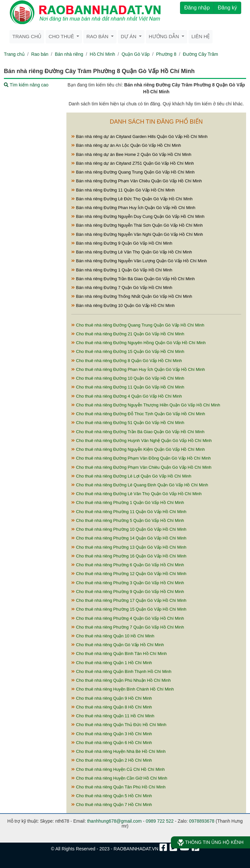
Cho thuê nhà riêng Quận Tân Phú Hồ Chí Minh (118, 787)
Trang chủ (27, 36)
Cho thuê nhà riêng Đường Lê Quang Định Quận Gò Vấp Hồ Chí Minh (140, 485)
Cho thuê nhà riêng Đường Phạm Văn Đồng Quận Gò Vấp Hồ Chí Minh (141, 458)
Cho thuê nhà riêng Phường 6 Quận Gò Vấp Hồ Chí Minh (128, 565)
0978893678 (202, 821)
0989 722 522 (160, 821)
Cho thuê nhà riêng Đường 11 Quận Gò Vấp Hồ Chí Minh (128, 387)
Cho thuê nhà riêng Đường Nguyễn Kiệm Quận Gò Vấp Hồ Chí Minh (138, 449)
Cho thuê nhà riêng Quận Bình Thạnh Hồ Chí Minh (121, 671)
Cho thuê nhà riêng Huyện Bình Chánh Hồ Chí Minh (123, 689)
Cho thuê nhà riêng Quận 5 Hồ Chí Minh (112, 796)
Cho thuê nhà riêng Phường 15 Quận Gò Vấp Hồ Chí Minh (129, 609)
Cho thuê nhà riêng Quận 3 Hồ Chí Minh (112, 734)
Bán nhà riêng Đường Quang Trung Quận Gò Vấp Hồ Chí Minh (133, 172)
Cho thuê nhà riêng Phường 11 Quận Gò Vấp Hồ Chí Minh (129, 512)
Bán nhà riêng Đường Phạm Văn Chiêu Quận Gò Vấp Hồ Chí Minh (137, 181)
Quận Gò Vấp (135, 54)
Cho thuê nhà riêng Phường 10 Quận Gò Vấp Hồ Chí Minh (129, 529)
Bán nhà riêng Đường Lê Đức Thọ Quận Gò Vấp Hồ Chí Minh (132, 199)
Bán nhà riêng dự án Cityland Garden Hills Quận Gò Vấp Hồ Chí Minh (139, 137)
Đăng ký (227, 8)
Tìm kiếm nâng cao (26, 85)
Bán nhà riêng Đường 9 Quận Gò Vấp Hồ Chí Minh (122, 243)
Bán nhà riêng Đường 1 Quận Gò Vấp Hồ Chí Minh (122, 270)
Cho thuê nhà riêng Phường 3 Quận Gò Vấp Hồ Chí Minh (128, 583)
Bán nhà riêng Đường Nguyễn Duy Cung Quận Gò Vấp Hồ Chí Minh (138, 216)
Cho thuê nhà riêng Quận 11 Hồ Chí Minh (113, 716)
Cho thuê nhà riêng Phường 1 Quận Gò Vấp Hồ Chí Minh (128, 503)
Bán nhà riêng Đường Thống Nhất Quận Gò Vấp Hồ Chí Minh (132, 296)
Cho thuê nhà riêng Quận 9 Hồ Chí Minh (112, 698)
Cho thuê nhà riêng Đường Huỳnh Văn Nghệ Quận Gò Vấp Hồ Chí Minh (141, 441)
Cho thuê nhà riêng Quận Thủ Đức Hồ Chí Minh (119, 725)
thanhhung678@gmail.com (115, 821)
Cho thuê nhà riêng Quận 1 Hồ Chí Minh (112, 663)
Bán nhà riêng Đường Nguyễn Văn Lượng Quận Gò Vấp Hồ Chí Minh (139, 261)
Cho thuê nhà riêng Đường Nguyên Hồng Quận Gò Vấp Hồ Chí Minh (139, 343)
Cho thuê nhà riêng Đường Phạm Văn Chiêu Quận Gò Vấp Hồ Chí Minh (141, 467)
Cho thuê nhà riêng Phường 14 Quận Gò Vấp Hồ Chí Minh (129, 538)
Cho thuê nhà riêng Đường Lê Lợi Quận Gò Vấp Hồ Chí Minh (131, 476)
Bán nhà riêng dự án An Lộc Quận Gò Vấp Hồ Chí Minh (126, 145)
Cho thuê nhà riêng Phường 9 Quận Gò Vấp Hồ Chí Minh (128, 592)
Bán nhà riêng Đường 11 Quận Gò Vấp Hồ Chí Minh (123, 190)
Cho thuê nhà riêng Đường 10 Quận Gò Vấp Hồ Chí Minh (128, 378)
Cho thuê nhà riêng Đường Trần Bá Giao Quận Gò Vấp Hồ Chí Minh (138, 432)
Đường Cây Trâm (201, 54)
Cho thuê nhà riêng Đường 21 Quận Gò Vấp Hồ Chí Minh (128, 334)
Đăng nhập (197, 8)
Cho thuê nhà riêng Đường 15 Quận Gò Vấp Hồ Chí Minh (128, 351)
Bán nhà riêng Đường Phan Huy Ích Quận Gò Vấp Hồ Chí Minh (133, 208)
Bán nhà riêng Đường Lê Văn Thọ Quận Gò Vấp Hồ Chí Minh (132, 252)
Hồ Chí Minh (103, 54)
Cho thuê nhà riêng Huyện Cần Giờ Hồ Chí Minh (119, 778)
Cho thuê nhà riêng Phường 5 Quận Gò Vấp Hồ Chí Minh (128, 520)
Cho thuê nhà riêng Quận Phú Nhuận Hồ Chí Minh (121, 680)
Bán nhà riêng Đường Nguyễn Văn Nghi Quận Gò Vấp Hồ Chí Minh (137, 234)
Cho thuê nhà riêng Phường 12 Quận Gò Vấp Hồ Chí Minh (129, 574)
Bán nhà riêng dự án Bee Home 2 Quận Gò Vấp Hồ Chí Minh (131, 154)
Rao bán (40, 54)
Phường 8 (166, 54)
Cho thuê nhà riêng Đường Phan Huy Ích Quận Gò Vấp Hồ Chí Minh (138, 369)
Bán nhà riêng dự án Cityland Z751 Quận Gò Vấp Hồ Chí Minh (133, 163)
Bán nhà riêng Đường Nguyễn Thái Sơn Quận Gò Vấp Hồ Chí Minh (137, 225)
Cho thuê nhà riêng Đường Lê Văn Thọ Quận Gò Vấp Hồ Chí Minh (136, 494)
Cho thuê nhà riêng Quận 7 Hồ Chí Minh (112, 805)
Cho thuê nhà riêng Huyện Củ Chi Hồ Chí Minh (118, 769)
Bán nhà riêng (69, 54)
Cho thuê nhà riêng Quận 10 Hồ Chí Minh (113, 636)
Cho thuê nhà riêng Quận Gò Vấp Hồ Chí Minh (118, 645)
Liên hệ (201, 36)
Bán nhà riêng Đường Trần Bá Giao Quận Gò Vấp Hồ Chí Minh (133, 279)
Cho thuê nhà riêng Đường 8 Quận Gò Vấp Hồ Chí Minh (127, 361)
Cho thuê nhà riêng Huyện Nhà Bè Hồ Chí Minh (118, 751)
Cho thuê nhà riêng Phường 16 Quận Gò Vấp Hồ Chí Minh (129, 556)
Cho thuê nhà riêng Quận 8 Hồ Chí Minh (112, 707)
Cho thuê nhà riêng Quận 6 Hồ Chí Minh (112, 743)
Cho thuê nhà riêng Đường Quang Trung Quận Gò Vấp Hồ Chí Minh (138, 325)
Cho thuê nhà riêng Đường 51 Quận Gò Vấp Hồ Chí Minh (128, 423)
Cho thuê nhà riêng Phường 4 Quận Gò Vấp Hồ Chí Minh (128, 618)
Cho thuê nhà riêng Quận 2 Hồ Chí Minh (112, 760)
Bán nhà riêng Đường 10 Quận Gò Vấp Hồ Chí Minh (123, 305)
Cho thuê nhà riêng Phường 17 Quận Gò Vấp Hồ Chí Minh (129, 600)
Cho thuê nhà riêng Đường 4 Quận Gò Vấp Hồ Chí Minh (127, 396)
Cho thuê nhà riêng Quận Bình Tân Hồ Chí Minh (119, 654)
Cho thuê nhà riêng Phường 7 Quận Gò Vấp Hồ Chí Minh (128, 627)
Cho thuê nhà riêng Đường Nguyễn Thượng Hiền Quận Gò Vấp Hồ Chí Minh (146, 405)
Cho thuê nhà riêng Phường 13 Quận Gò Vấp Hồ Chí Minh (129, 547)
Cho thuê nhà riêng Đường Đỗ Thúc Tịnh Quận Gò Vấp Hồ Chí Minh (138, 414)
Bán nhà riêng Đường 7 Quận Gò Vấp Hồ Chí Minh (122, 288)
